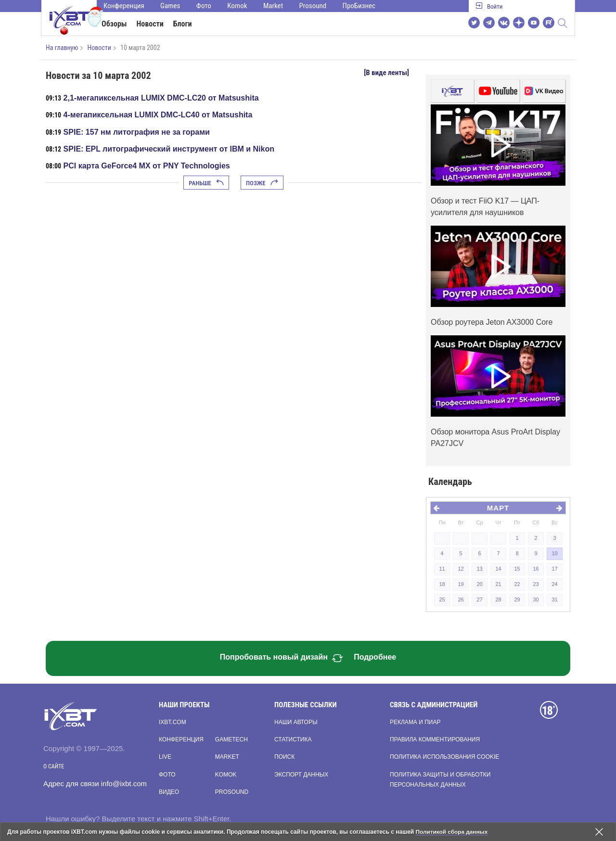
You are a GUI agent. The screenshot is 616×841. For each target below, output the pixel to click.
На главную (62, 48)
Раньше (206, 183)
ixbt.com (173, 722)
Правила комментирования (435, 739)
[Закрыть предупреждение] (599, 832)
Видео (169, 792)
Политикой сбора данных (452, 832)
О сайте (54, 766)
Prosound (313, 6)
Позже (262, 183)
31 (554, 599)
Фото (204, 6)
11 (442, 569)
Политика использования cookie (444, 757)
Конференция (124, 6)
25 (442, 599)
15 (517, 569)
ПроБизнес (359, 6)
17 (554, 569)
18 (442, 584)
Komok (237, 6)
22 (517, 584)
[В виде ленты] (386, 73)
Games (170, 6)
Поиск (284, 757)
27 (479, 599)
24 (554, 584)
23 (536, 584)
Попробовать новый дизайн (282, 658)
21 (498, 584)
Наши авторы (296, 722)
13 (479, 569)
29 (517, 599)
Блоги (183, 24)
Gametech (231, 739)
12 (461, 569)
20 (479, 584)
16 (536, 569)
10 (554, 553)
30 (536, 599)
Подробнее (375, 657)
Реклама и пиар (415, 722)
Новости (150, 24)
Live (165, 757)
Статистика (293, 739)
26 (461, 599)
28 (498, 599)
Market (273, 6)
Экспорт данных (301, 775)
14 (498, 569)
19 (461, 584)
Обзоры (114, 24)
